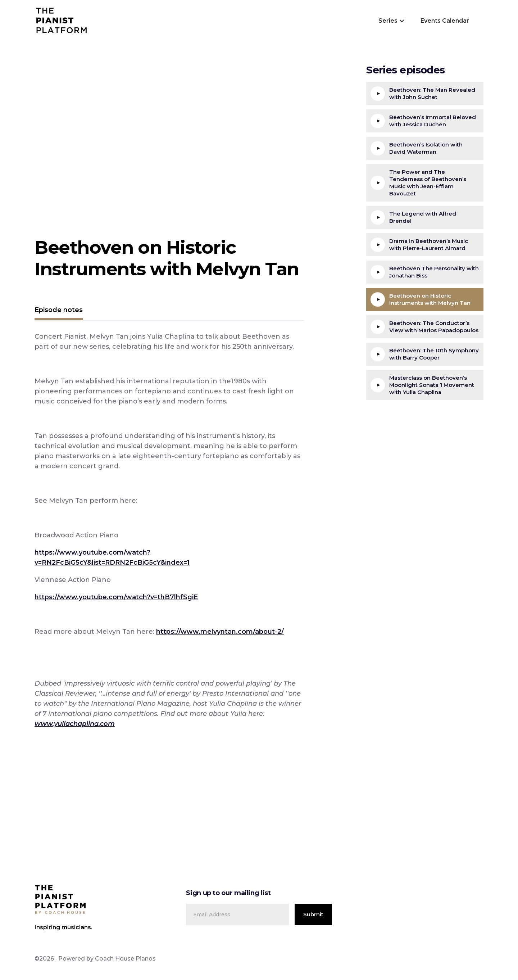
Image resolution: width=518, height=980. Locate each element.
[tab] (59, 311)
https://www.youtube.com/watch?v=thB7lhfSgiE (116, 597)
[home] (62, 21)
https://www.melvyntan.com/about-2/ (220, 632)
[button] (391, 21)
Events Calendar (445, 21)
